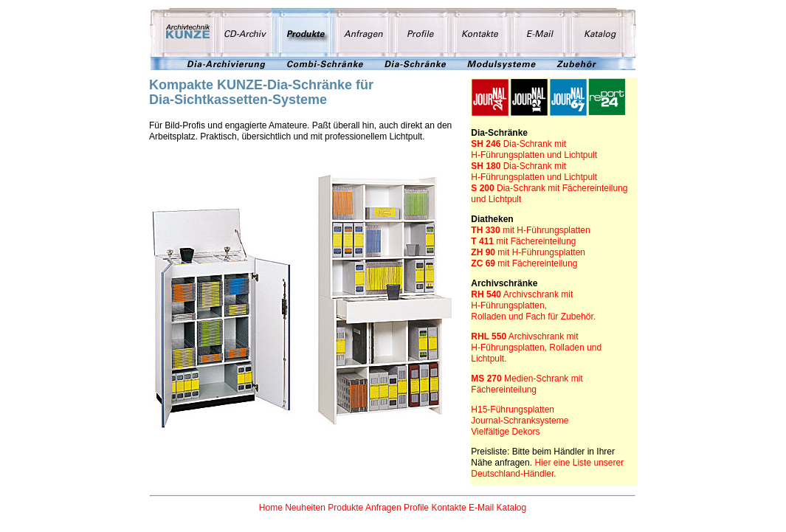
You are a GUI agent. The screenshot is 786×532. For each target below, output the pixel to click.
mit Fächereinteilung (523, 241)
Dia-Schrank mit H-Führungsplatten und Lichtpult (534, 149)
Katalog (511, 508)
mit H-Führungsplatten (547, 230)
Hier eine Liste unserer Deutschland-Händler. (547, 468)
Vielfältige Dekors (505, 432)
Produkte (345, 508)
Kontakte (448, 508)
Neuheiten (305, 508)
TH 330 (487, 230)
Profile (416, 508)
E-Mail (481, 508)
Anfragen (383, 508)
